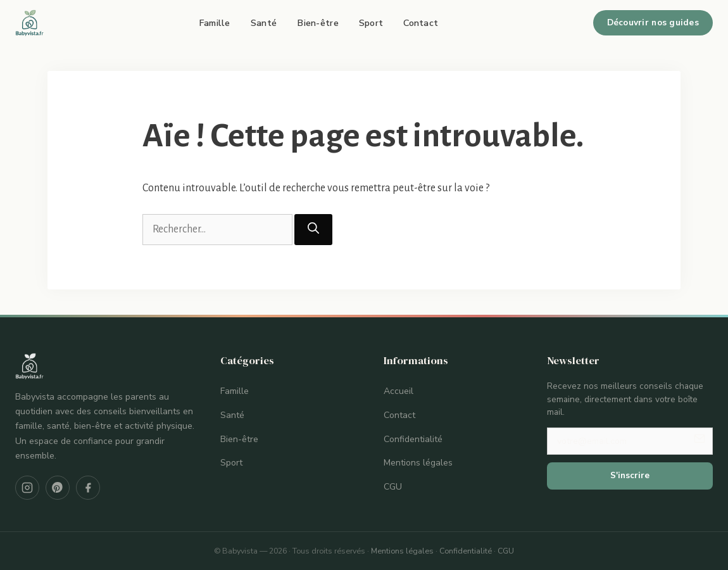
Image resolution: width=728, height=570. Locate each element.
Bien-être (318, 23)
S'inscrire (630, 475)
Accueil (399, 391)
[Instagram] (27, 488)
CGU (393, 487)
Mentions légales (418, 463)
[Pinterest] (58, 488)
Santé (264, 23)
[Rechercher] (313, 230)
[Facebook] (88, 488)
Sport (371, 23)
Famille (215, 23)
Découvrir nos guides (653, 22)
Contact (421, 23)
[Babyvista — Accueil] (30, 23)
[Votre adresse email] (630, 441)
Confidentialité (413, 439)
